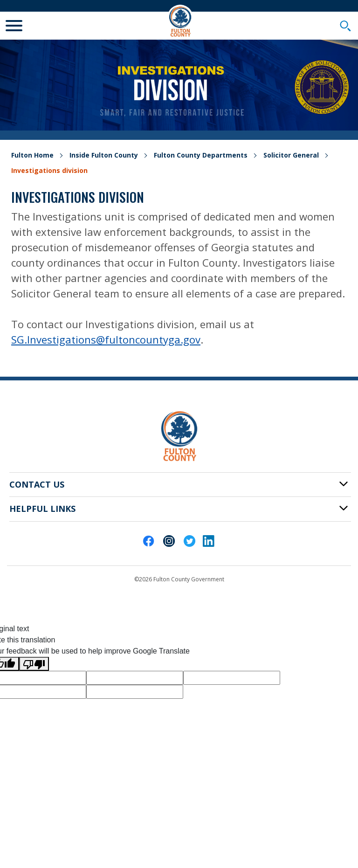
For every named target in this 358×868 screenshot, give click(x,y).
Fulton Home (32, 155)
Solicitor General (291, 155)
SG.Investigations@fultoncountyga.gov (106, 339)
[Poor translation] (34, 664)
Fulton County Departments (201, 155)
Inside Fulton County (104, 155)
